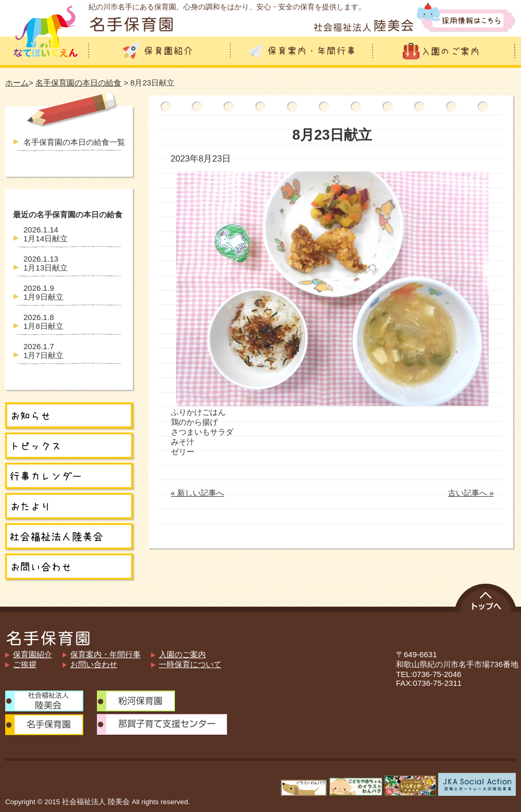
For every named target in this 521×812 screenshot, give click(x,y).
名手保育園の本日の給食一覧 (74, 142)
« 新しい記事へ (198, 493)
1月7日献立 (44, 351)
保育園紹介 (33, 654)
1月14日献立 (46, 234)
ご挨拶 (25, 664)
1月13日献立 (46, 263)
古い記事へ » (471, 493)
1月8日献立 (44, 322)
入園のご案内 (182, 654)
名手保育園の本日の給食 (78, 83)
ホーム (17, 83)
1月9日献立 (44, 292)
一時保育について (190, 664)
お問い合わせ (94, 664)
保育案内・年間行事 (106, 654)
